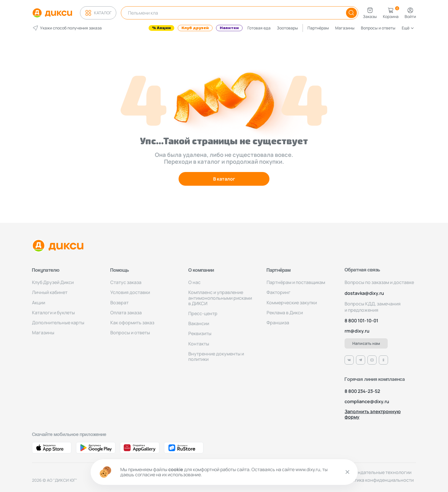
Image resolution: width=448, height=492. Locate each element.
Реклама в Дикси (285, 313)
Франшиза (278, 323)
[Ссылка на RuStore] (184, 448)
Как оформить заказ (132, 323)
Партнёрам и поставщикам (296, 282)
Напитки (229, 28)
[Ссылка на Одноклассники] (383, 360)
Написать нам (366, 343)
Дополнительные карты (58, 323)
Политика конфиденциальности (379, 480)
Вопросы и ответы (378, 28)
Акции (39, 303)
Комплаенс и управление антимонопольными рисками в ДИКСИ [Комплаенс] (220, 298)
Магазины (345, 28)
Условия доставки (130, 292)
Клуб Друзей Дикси (53, 282)
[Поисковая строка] (231, 13)
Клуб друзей (195, 28)
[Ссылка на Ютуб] (372, 360)
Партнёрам (318, 28)
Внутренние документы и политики (216, 356)
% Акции (161, 28)
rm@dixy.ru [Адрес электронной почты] (357, 331)
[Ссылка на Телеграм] (361, 360)
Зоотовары (287, 28)
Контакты (199, 344)
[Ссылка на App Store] (52, 448)
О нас (194, 282)
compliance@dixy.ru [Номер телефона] (367, 402)
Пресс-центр (203, 313)
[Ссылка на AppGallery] (140, 448)
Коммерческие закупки (292, 303)
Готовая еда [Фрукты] (259, 28)
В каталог (224, 179)
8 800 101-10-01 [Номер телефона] (361, 321)
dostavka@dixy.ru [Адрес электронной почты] (364, 293)
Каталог (98, 13)
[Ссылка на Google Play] (96, 448)
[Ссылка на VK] (349, 360)
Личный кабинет (50, 292)
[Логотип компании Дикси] (52, 13)
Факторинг (279, 292)
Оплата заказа (126, 313)
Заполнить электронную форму (373, 414)
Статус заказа (126, 282)
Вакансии (199, 323)
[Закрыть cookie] (347, 472)
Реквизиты (200, 333)
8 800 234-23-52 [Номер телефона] (362, 391)
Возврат (119, 303)
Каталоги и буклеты (53, 313)
